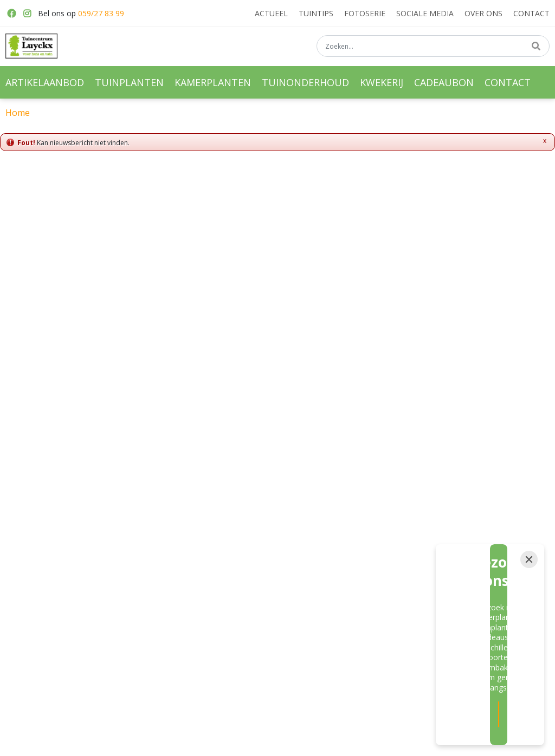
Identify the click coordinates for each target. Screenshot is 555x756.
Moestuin (252, 590)
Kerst (245, 609)
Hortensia (344, 609)
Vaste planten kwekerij (365, 552)
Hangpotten (165, 620)
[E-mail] (250, 486)
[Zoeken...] (433, 48)
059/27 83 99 (101, 13)
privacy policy (392, 458)
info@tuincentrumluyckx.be (459, 582)
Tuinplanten (166, 563)
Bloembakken (169, 601)
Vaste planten (259, 552)
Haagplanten (349, 590)
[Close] (529, 628)
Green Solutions (298, 741)
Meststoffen (256, 571)
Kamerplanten (169, 582)
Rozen (338, 571)
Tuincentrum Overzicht (368, 741)
